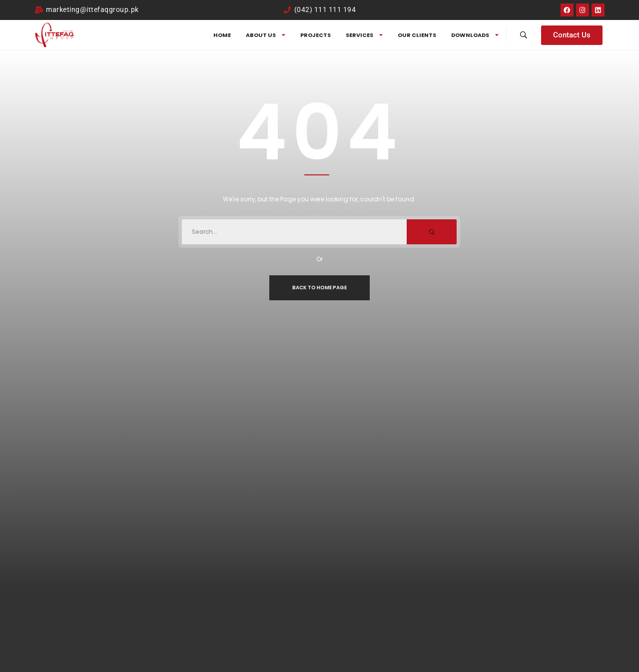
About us (266, 35)
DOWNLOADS (475, 35)
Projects (316, 35)
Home (222, 35)
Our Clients (417, 35)
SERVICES (364, 35)
